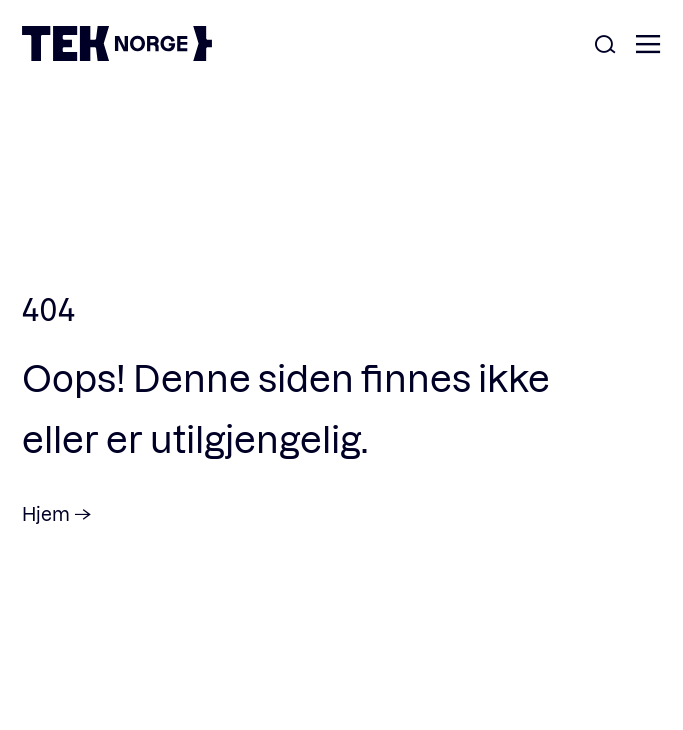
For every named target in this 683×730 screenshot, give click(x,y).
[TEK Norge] (117, 54)
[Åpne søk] (605, 45)
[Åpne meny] (648, 45)
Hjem (46, 513)
